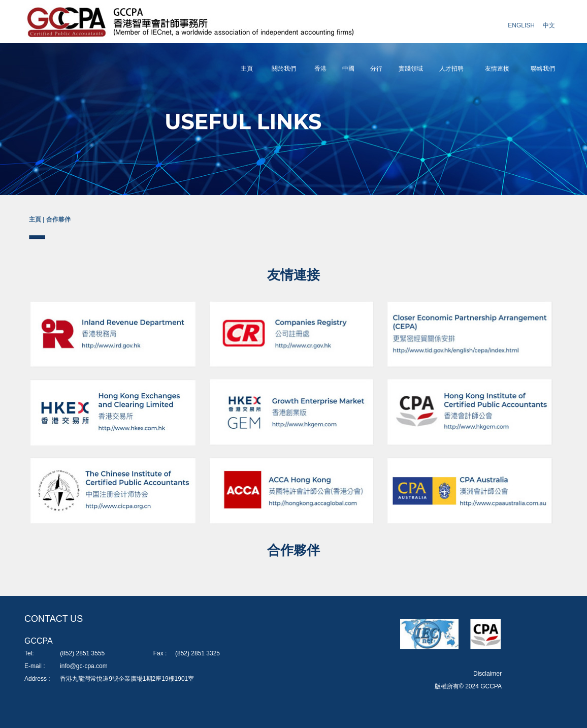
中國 (348, 69)
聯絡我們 (543, 69)
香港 (320, 69)
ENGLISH (521, 25)
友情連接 (497, 69)
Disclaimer (487, 674)
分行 (376, 69)
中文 (549, 25)
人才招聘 (451, 69)
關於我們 (284, 69)
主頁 (247, 69)
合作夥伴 (58, 219)
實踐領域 (411, 69)
